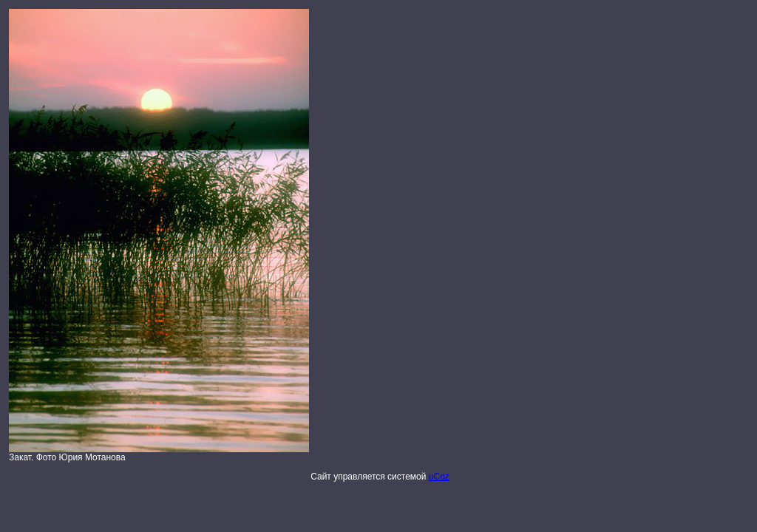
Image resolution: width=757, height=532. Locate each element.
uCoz (439, 477)
